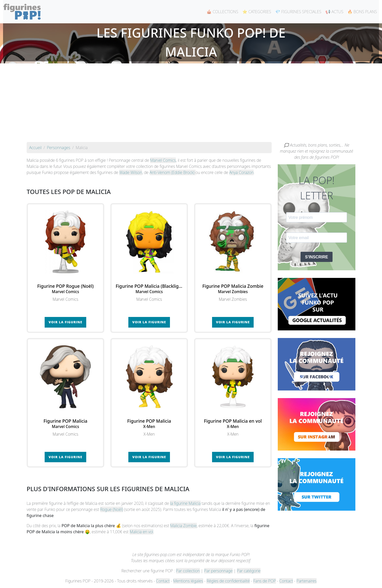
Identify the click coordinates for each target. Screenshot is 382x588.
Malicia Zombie (184, 526)
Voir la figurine (66, 322)
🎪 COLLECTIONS (222, 12)
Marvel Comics (163, 160)
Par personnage (218, 571)
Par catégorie (249, 571)
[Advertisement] (191, 104)
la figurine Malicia (185, 503)
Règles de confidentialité (228, 581)
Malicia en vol (141, 532)
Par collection (188, 571)
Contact (163, 581)
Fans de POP (264, 581)
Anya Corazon (241, 172)
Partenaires (307, 581)
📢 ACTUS (334, 12)
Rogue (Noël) (112, 509)
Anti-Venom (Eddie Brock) (173, 172)
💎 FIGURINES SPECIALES (298, 12)
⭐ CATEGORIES (257, 12)
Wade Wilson (131, 172)
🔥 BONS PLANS (362, 12)
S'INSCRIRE (317, 257)
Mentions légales (188, 581)
